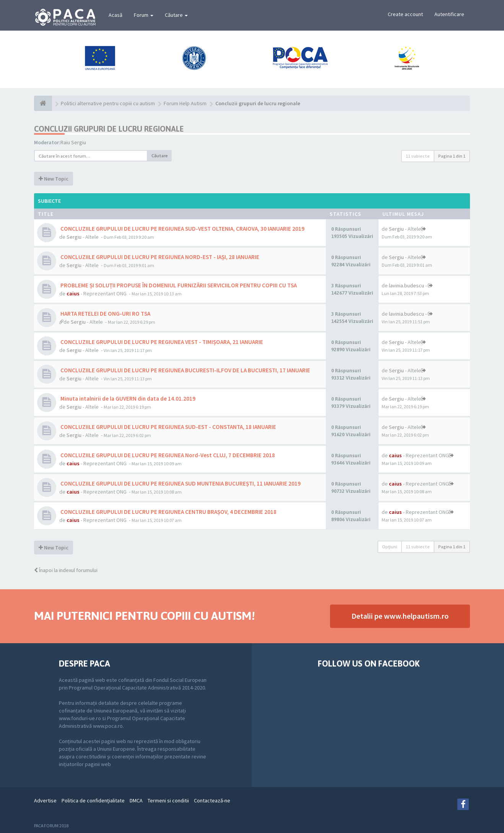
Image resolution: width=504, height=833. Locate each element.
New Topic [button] (54, 179)
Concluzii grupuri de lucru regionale (109, 129)
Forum (144, 15)
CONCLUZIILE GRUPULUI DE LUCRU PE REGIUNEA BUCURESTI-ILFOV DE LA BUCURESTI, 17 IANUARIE (185, 370)
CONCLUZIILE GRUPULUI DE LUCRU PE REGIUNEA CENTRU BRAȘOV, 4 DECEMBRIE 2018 (168, 512)
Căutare (176, 15)
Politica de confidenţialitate (93, 800)
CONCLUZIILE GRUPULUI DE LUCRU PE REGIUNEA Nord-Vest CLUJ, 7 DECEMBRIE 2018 (167, 455)
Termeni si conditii (168, 800)
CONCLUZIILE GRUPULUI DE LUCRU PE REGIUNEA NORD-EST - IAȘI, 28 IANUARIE (159, 257)
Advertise (45, 800)
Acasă (115, 15)
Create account (405, 14)
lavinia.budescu (406, 285)
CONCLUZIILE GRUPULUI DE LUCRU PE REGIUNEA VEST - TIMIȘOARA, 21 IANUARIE (161, 342)
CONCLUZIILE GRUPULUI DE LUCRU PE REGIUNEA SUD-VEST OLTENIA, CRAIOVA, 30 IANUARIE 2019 (182, 229)
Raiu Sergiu (73, 142)
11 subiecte (418, 156)
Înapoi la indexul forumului (66, 570)
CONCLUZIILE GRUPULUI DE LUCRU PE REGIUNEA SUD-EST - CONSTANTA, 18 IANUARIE (168, 427)
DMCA (136, 800)
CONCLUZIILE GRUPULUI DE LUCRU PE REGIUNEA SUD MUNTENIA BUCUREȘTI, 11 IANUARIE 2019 (180, 483)
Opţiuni (390, 547)
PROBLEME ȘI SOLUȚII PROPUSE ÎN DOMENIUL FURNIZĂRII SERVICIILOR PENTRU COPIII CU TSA (178, 285)
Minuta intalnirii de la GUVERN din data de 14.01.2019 (127, 399)
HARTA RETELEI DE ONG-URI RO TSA (105, 314)
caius (73, 293)
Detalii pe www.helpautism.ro (400, 616)
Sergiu (74, 237)
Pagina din (452, 156)
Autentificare (449, 14)
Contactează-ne (212, 800)
